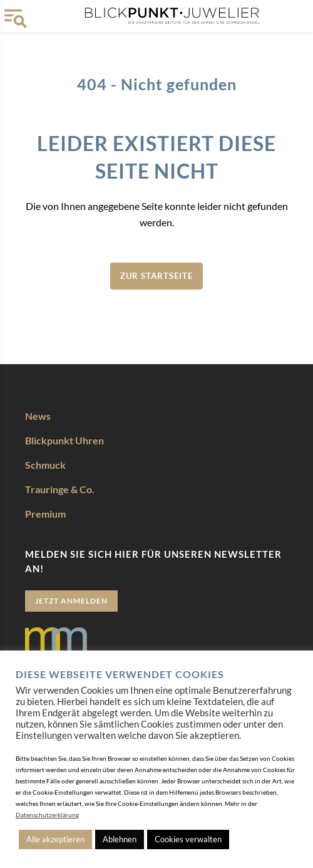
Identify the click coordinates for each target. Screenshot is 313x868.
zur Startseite (156, 276)
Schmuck (45, 465)
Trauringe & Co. (60, 489)
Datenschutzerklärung (47, 815)
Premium (45, 514)
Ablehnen (120, 839)
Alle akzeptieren (55, 839)
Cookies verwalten (188, 839)
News (38, 416)
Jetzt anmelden (71, 601)
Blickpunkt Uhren (64, 440)
